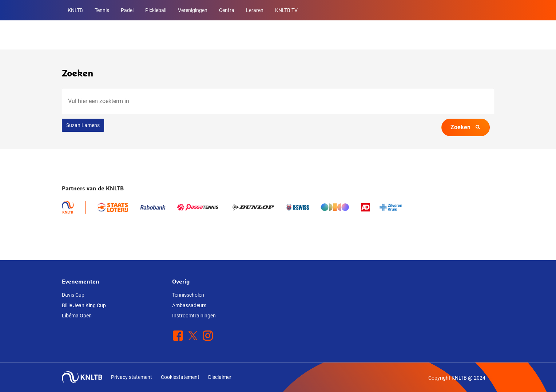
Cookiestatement (180, 377)
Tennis (102, 10)
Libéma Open (77, 316)
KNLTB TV (286, 10)
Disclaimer (220, 377)
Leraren (255, 10)
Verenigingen (193, 10)
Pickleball (156, 10)
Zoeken (466, 127)
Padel (127, 10)
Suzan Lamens (83, 125)
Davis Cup (73, 295)
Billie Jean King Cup (84, 305)
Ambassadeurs (189, 305)
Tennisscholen (188, 295)
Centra (227, 10)
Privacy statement (132, 377)
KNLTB (75, 10)
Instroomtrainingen (194, 316)
